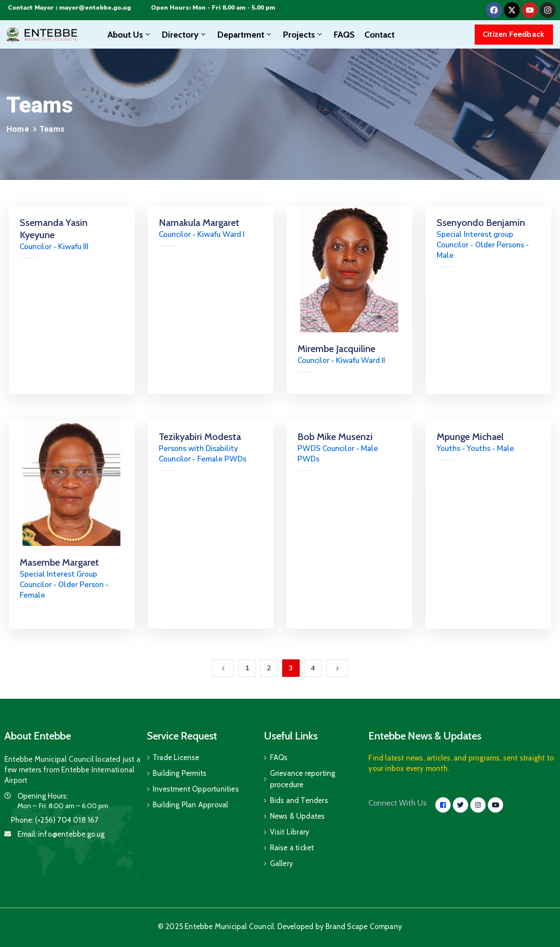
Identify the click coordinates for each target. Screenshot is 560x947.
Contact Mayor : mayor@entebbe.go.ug (69, 8)
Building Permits (180, 773)
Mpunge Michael (470, 437)
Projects (303, 35)
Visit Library (290, 832)
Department (245, 35)
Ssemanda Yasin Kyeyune (54, 229)
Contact (380, 35)
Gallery (282, 863)
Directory (184, 35)
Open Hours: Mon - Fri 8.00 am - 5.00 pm (213, 8)
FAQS (344, 35)
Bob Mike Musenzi (335, 437)
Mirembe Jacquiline (336, 349)
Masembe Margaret (59, 562)
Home (18, 129)
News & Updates (297, 816)
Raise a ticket (292, 848)
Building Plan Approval (190, 805)
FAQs (279, 757)
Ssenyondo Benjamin (481, 223)
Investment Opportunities (196, 789)
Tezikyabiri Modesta (200, 437)
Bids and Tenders (299, 800)
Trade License (176, 757)
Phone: (55, 820)
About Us (130, 35)
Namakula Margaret (199, 223)
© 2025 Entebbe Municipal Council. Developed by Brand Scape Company (280, 926)
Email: (61, 834)
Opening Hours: (43, 796)
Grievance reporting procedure (303, 779)
